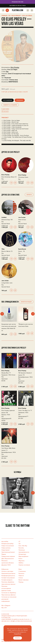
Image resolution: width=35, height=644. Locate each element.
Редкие (4, 554)
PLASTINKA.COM (6, 618)
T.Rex (3, 249)
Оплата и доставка (7, 571)
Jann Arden (5, 281)
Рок (7, 72)
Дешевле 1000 (6, 565)
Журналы (22, 561)
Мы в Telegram (6, 606)
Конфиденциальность (8, 576)
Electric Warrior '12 (7, 251)
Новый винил (6, 550)
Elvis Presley (15, 68)
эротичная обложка (8, 563)
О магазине (22, 571)
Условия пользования (8, 578)
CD (20, 544)
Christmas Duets (23, 177)
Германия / (8, 375)
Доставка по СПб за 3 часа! (18, 6)
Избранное (5, 569)
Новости (21, 576)
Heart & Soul (22, 220)
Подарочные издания (8, 556)
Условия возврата (7, 580)
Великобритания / (25, 377)
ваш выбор (5, 541)
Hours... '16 (21, 251)
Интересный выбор (7, 544)
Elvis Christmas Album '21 (9, 177)
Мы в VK (4, 608)
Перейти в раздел (26, 302)
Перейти (29, 195)
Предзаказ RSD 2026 (17, 2)
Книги (20, 559)
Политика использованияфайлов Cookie (6, 588)
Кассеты (21, 548)
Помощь (21, 582)
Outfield (4, 217)
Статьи (21, 578)
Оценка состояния (24, 565)
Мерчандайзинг (24, 556)
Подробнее (18, 634)
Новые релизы (6, 548)
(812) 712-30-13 (25, 619)
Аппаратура (22, 554)
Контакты (21, 574)
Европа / (6, 415)
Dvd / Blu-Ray (23, 546)
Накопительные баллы (8, 574)
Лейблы (21, 563)
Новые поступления (8, 546)
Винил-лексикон (24, 580)
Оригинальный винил (8, 552)
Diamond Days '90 (7, 220)
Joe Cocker (22, 217)
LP (19, 541)
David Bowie (22, 249)
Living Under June (7, 283)
